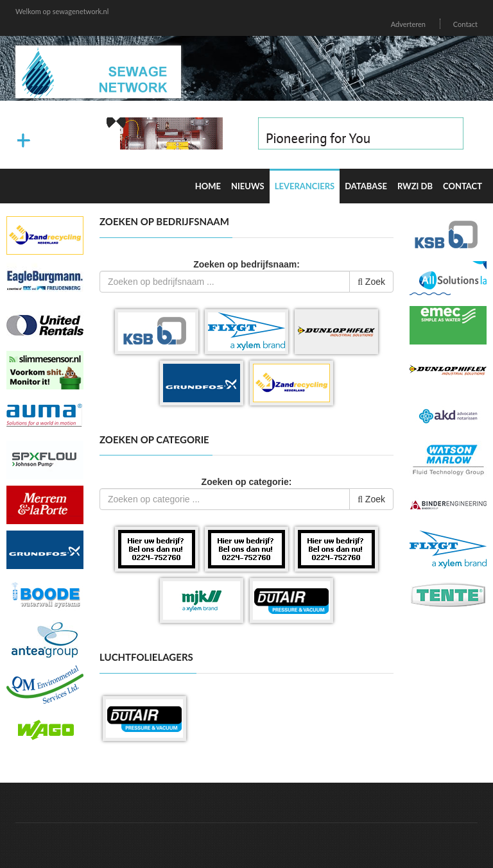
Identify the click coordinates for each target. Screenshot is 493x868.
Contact (465, 24)
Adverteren (408, 24)
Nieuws (248, 186)
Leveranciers (305, 186)
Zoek (371, 282)
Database (366, 186)
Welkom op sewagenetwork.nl (62, 11)
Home (208, 186)
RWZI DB (415, 186)
